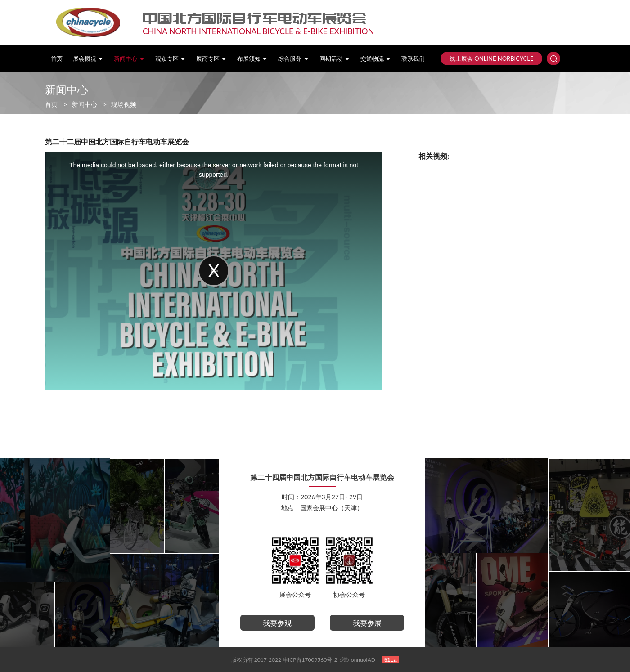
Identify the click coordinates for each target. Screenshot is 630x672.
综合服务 (293, 59)
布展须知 (252, 59)
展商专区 (211, 59)
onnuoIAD (363, 660)
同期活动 (335, 59)
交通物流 (376, 59)
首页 (57, 59)
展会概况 (88, 59)
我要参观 (277, 623)
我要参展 (367, 623)
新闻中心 (129, 59)
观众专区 (171, 59)
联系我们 (413, 59)
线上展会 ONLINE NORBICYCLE (491, 58)
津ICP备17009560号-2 (310, 660)
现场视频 (124, 104)
